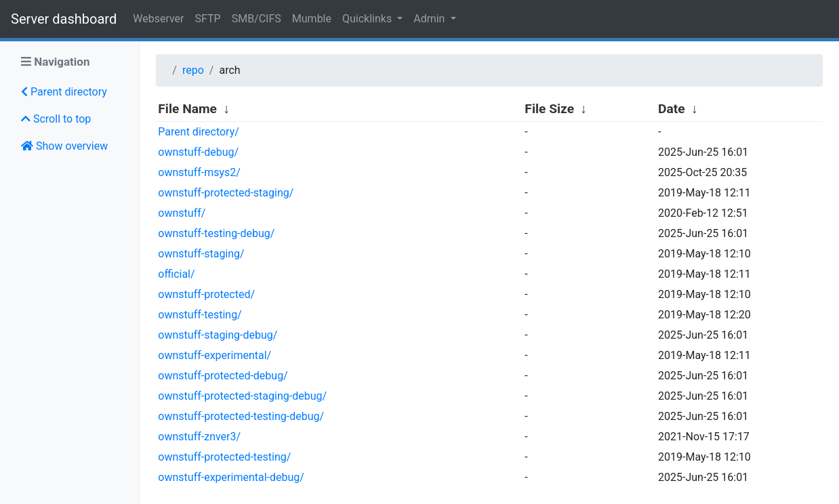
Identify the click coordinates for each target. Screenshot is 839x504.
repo (193, 70)
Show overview (64, 146)
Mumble (312, 19)
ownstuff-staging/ (201, 254)
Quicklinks (368, 19)
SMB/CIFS (257, 19)
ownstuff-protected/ (206, 294)
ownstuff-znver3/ (199, 437)
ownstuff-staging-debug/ (218, 335)
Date (672, 109)
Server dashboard (64, 19)
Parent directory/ (199, 132)
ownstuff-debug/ (198, 152)
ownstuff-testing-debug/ (216, 233)
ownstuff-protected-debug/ (223, 376)
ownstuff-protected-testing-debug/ (241, 416)
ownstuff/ (182, 213)
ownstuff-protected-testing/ (224, 457)
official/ (176, 274)
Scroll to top (56, 119)
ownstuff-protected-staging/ (226, 193)
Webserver (158, 19)
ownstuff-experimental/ (214, 355)
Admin (430, 19)
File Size (549, 109)
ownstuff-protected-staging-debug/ (242, 396)
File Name (187, 109)
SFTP (208, 19)
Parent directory (64, 92)
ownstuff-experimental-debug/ (231, 477)
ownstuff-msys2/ (199, 172)
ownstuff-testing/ (200, 315)
